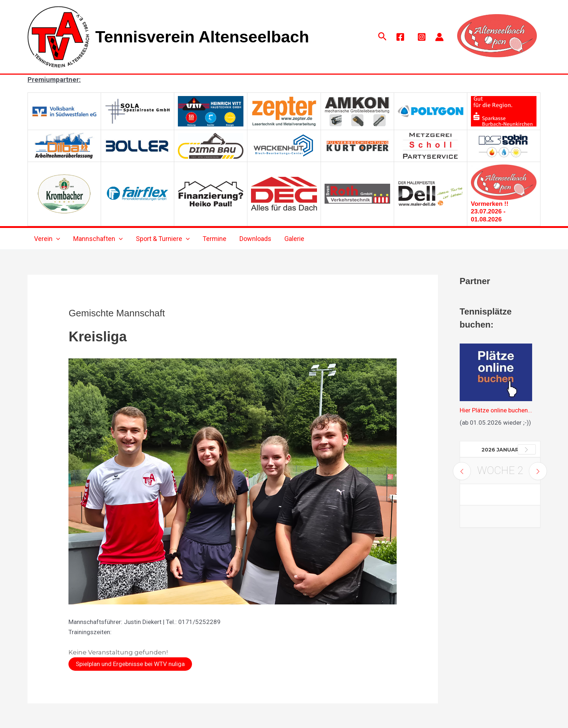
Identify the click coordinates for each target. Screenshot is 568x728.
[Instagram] (422, 37)
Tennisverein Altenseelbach (202, 37)
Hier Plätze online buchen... (496, 410)
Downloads (255, 239)
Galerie (294, 239)
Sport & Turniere (163, 239)
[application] (56, 239)
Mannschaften (98, 239)
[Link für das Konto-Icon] (439, 37)
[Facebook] (400, 37)
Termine (214, 239)
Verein (47, 239)
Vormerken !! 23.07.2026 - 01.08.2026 (490, 212)
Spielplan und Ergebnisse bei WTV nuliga (130, 664)
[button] (382, 37)
